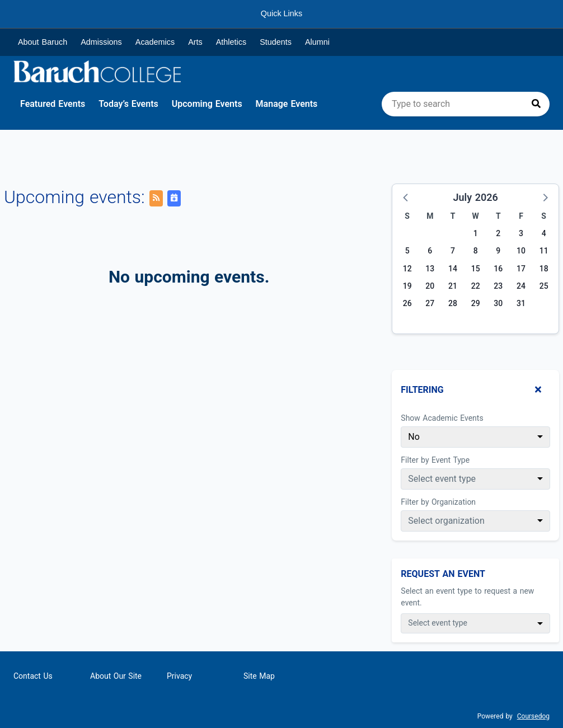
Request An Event (443, 574)
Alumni (317, 42)
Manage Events (287, 104)
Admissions (101, 42)
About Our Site (116, 676)
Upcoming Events (207, 104)
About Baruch (43, 42)
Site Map (259, 676)
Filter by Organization (438, 502)
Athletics (231, 42)
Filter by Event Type (435, 460)
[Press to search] (536, 104)
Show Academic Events (442, 418)
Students (276, 42)
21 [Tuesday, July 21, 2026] (453, 286)
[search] (466, 104)
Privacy (179, 676)
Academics (155, 42)
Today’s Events (128, 104)
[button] (406, 197)
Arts (195, 42)
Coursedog (533, 716)
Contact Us (33, 676)
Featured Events (53, 104)
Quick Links (281, 13)
